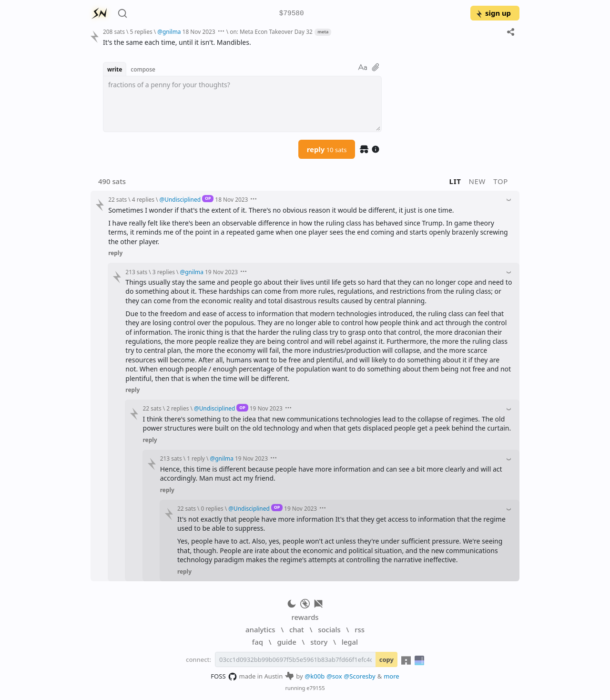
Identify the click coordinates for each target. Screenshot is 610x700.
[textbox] (242, 104)
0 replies (212, 508)
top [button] (501, 181)
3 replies (164, 272)
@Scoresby (360, 676)
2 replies (178, 408)
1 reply (196, 458)
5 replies (141, 31)
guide (286, 642)
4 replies (143, 199)
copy (386, 659)
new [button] (478, 181)
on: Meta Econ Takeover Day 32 (271, 31)
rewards (305, 617)
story (319, 642)
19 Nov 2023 (221, 272)
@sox (334, 676)
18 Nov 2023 (199, 31)
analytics (260, 629)
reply (327, 149)
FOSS (224, 677)
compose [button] (143, 69)
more (391, 676)
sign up (493, 13)
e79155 (315, 688)
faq (258, 642)
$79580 (292, 14)
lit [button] (455, 181)
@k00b (315, 676)
